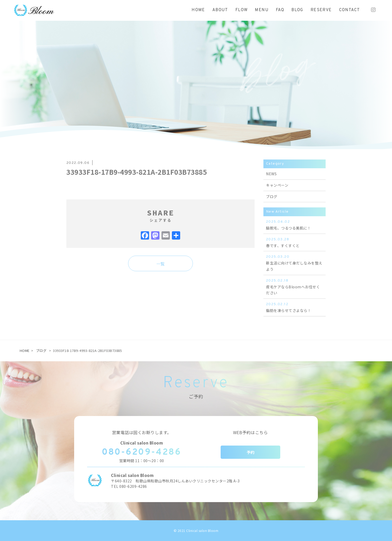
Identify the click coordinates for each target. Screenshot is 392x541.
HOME (25, 351)
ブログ (41, 351)
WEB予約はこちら (251, 432)
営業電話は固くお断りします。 (142, 432)
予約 (251, 452)
